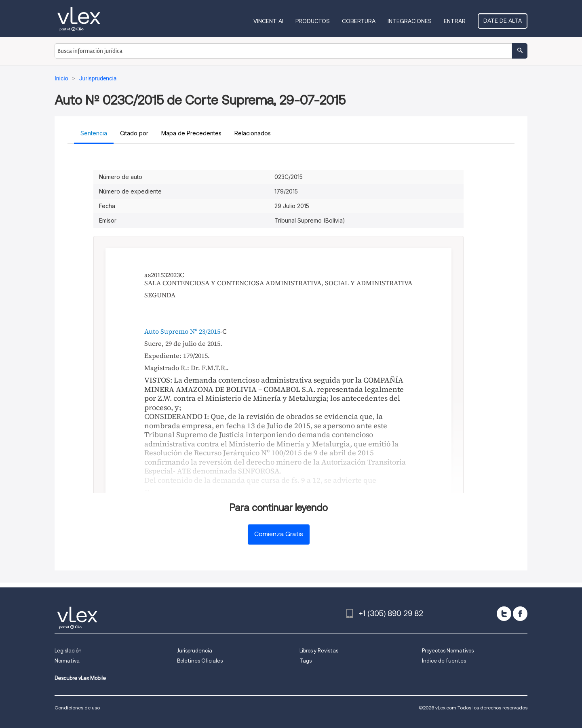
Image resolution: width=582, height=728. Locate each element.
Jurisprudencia (195, 651)
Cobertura (359, 21)
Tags (306, 661)
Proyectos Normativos (448, 651)
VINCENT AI (268, 21)
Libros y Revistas (319, 651)
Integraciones (410, 21)
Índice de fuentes (444, 661)
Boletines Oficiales (200, 661)
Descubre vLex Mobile (80, 678)
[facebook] (520, 614)
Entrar (455, 21)
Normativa (67, 661)
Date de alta (503, 21)
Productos (313, 21)
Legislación (68, 651)
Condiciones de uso (77, 708)
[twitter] (504, 614)
